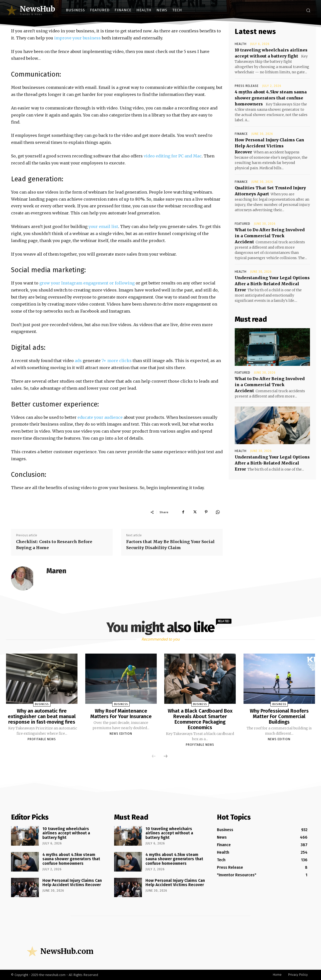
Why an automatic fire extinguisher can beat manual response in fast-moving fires (42, 716)
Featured (243, 224)
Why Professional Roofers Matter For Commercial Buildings (279, 716)
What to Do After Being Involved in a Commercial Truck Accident (270, 236)
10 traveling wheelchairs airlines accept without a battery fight (66, 833)
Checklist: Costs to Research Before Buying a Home (54, 545)
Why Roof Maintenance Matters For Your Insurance (121, 714)
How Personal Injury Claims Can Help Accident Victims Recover (269, 146)
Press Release (247, 86)
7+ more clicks (117, 361)
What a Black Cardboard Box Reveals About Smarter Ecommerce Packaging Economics (200, 719)
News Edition (121, 734)
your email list (103, 226)
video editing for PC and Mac (173, 156)
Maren (56, 571)
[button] (308, 10)
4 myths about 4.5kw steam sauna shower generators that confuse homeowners (271, 98)
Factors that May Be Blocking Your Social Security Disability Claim (170, 545)
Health (241, 44)
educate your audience (100, 417)
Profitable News (42, 739)
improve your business (77, 38)
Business (42, 704)
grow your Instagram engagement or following (87, 283)
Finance (241, 134)
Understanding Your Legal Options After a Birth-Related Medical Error (272, 284)
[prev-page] (154, 757)
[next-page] (166, 757)
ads (78, 361)
